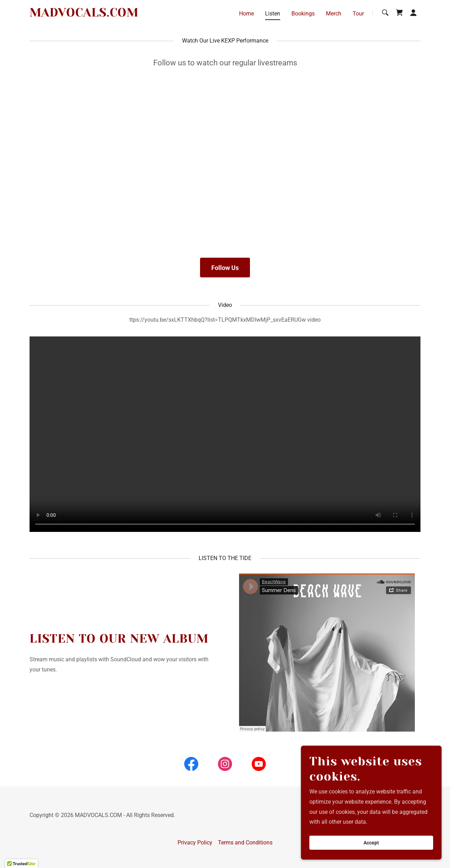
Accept (371, 843)
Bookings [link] (303, 14)
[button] (413, 13)
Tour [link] (358, 14)
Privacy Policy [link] (195, 843)
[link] (84, 15)
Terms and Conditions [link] (245, 843)
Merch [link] (334, 14)
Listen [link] (273, 14)
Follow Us (225, 268)
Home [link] (246, 14)
